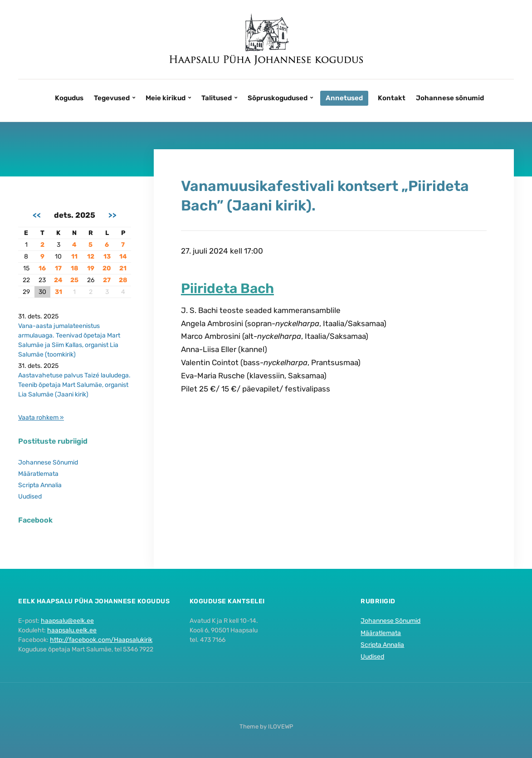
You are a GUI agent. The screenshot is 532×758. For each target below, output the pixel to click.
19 (91, 268)
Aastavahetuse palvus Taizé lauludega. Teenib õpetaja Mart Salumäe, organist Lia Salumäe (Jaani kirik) (74, 385)
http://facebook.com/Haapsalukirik (101, 640)
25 (74, 280)
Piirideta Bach (227, 289)
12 (91, 257)
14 (123, 257)
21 (123, 268)
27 (107, 280)
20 (107, 268)
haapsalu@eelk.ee (67, 621)
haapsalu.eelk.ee (72, 630)
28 (123, 280)
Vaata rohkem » (41, 418)
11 (74, 257)
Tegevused (112, 98)
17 (58, 268)
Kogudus (69, 98)
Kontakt (392, 98)
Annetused (344, 98)
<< (37, 215)
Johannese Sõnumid (48, 462)
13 (107, 257)
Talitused (217, 98)
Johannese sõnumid (450, 98)
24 (58, 280)
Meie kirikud (166, 98)
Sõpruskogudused (278, 98)
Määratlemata (38, 474)
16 (42, 268)
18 (74, 268)
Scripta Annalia (40, 485)
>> (112, 215)
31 (59, 292)
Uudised (30, 496)
